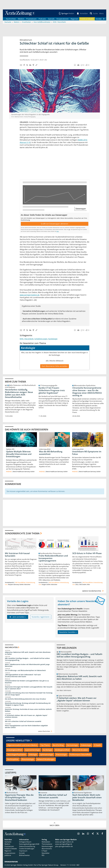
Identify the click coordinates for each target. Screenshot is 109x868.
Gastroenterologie (32, 750)
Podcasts (42, 19)
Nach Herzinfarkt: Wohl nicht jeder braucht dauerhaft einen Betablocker (87, 798)
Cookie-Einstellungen (27, 849)
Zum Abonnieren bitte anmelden (55, 366)
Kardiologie (53, 339)
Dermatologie (72, 745)
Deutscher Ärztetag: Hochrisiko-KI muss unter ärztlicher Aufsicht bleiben (28, 710)
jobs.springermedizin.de (64, 847)
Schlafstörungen (41, 339)
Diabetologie (86, 745)
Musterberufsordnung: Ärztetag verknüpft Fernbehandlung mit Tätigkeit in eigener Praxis (28, 704)
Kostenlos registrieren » (41, 617)
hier (58, 232)
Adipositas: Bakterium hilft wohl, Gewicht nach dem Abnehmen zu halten (28, 653)
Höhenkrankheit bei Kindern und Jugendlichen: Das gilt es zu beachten (27, 682)
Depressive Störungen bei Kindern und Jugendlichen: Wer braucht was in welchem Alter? (29, 688)
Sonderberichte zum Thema (22, 533)
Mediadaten (46, 842)
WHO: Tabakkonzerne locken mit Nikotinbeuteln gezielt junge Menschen (27, 665)
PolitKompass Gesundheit (80, 755)
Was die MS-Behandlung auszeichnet (51, 453)
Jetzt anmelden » (18, 617)
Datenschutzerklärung (27, 847)
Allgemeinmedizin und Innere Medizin (22, 745)
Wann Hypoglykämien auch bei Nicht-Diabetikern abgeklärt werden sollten (26, 727)
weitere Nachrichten (45, 731)
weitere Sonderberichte (93, 591)
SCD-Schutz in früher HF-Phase (87, 554)
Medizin (21, 19)
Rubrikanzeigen (47, 847)
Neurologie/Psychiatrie (17, 755)
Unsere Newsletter (18, 741)
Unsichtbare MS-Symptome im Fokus (87, 453)
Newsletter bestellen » (68, 632)
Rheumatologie (28, 759)
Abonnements (47, 849)
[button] (101, 13)
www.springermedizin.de (30, 295)
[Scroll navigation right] (104, 19)
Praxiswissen (31, 19)
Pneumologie (61, 755)
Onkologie (33, 755)
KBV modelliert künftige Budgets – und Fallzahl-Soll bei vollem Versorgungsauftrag (27, 659)
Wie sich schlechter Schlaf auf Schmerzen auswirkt (23, 722)
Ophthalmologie (46, 755)
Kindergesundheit (62, 750)
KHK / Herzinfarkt (27, 339)
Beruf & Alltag (58, 745)
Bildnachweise (24, 855)
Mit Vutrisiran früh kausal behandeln (17, 555)
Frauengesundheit (15, 750)
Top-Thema (45, 745)
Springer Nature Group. (50, 865)
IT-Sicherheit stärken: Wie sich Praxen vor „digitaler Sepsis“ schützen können (26, 716)
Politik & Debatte (87, 19)
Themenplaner (47, 844)
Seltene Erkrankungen (46, 759)
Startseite (8, 842)
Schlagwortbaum (25, 842)
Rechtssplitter (13, 759)
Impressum (23, 851)
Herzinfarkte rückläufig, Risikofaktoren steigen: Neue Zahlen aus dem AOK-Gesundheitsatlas (19, 393)
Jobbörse (8, 855)
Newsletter (46, 853)
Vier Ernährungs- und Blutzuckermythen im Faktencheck (25, 671)
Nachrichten (11, 19)
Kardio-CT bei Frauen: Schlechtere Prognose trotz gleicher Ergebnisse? (52, 391)
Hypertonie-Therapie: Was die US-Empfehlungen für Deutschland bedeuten (19, 798)
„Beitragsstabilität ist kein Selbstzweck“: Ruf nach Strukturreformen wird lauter (23, 676)
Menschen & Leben (80, 750)
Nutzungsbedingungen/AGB (29, 844)
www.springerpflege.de (64, 844)
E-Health (98, 745)
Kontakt (22, 853)
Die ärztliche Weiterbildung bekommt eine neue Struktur (25, 699)
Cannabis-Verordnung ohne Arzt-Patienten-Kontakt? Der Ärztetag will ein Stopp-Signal (29, 694)
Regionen (74, 19)
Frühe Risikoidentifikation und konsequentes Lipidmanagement (53, 558)
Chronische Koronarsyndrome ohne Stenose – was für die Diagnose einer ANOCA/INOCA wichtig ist (87, 392)
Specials (51, 19)
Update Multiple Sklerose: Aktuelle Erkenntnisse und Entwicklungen (19, 454)
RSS (43, 855)
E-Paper (44, 851)
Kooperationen (63, 19)
